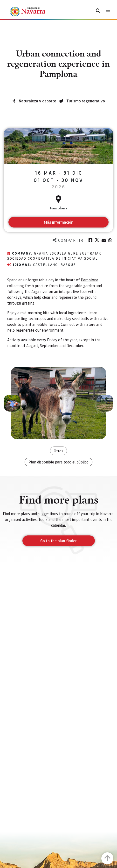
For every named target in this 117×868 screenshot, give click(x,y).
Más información (58, 222)
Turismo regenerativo (86, 101)
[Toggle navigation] (108, 12)
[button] (12, 403)
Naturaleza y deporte (38, 101)
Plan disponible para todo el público (58, 462)
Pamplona (89, 280)
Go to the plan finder (58, 541)
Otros (58, 451)
